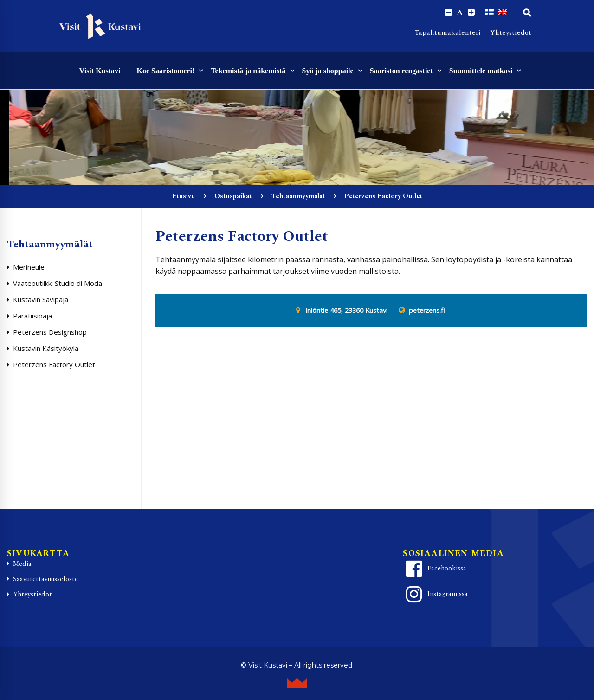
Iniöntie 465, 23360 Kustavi (346, 311)
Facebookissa (435, 569)
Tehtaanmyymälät (298, 196)
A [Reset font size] (460, 13)
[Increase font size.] (471, 13)
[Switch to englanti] (503, 13)
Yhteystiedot (511, 33)
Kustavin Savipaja (41, 299)
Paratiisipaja (32, 316)
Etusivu (184, 196)
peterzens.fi (427, 311)
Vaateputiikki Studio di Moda (58, 283)
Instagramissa (436, 595)
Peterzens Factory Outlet (54, 364)
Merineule (29, 267)
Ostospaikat (233, 196)
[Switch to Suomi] (490, 13)
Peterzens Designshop (50, 332)
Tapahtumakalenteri (448, 33)
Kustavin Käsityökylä (46, 348)
